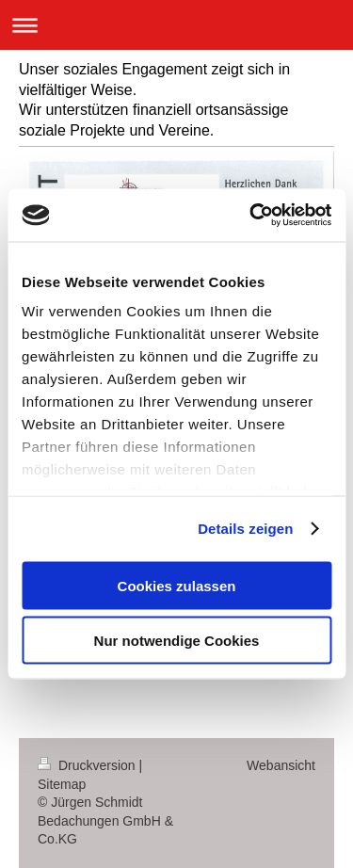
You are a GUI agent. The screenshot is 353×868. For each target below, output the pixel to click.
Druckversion (88, 765)
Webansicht (281, 765)
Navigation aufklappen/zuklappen (176, 25)
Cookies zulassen (177, 585)
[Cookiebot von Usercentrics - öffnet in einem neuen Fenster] (251, 216)
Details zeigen (245, 529)
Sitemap (62, 784)
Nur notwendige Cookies (177, 641)
